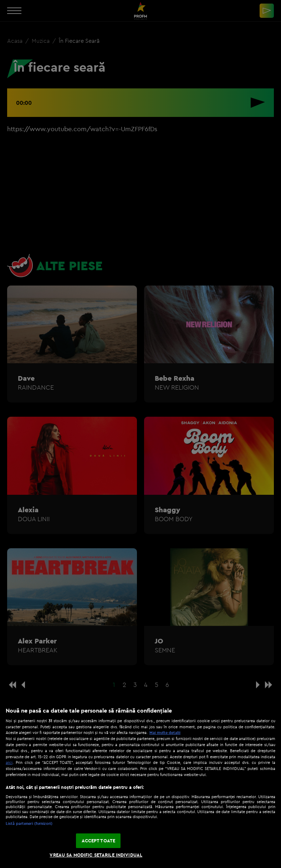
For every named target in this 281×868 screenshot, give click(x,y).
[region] (140, 784)
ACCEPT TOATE (99, 841)
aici (9, 762)
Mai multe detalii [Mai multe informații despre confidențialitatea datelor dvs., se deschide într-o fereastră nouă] (165, 733)
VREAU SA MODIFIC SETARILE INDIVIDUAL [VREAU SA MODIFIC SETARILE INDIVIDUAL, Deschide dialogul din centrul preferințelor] (96, 855)
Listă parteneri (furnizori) (29, 823)
